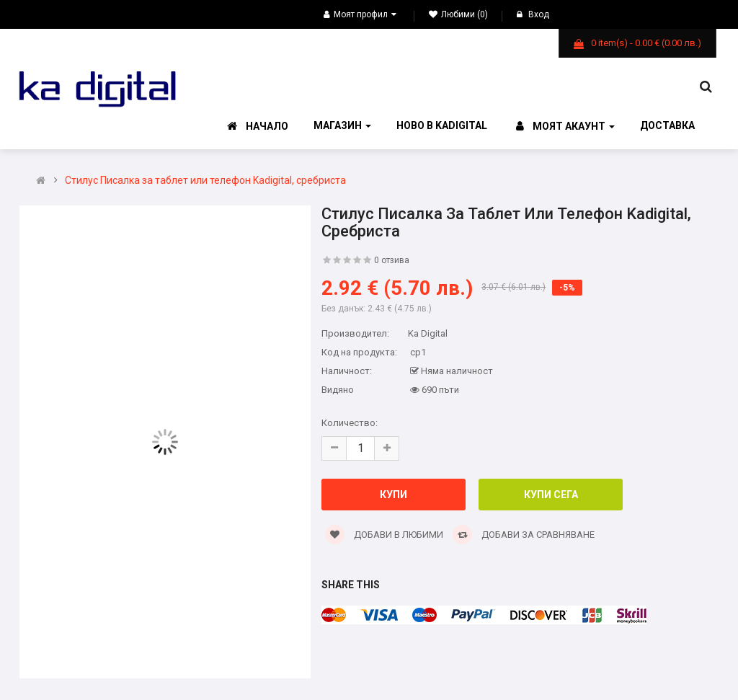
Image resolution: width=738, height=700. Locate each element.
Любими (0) (458, 14)
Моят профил (360, 14)
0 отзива (392, 260)
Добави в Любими (384, 535)
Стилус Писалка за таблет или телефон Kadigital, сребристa (205, 181)
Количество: (350, 423)
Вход (533, 14)
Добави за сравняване (524, 535)
